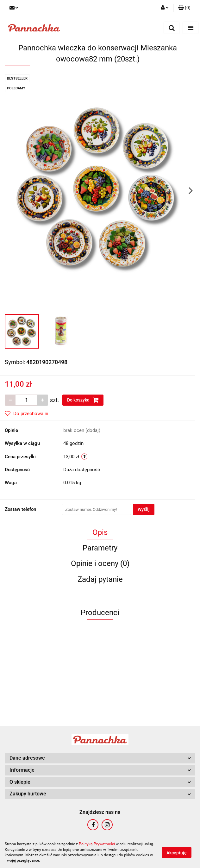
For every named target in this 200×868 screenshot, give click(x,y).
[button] (184, 8)
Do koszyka (83, 400)
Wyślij (144, 509)
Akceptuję (177, 852)
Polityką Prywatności (97, 844)
